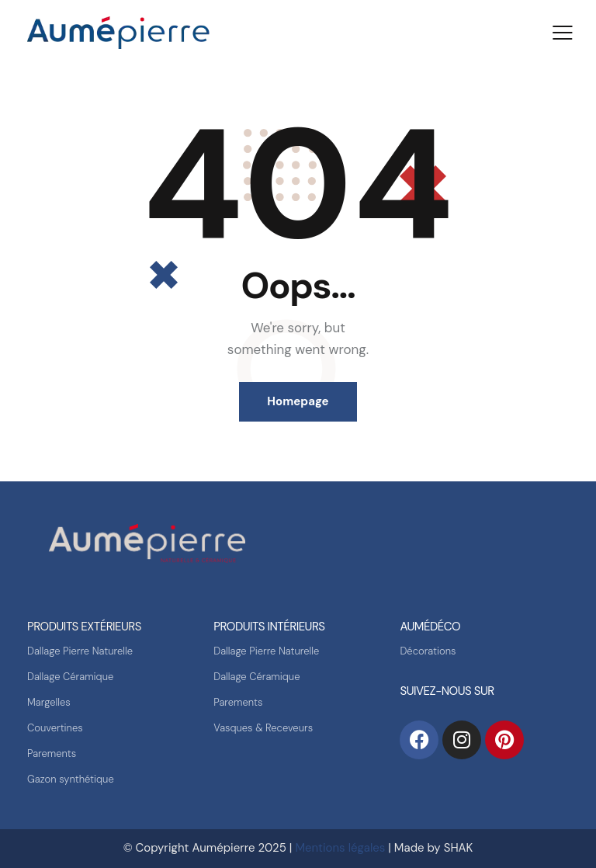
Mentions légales (340, 848)
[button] (563, 33)
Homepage (298, 401)
